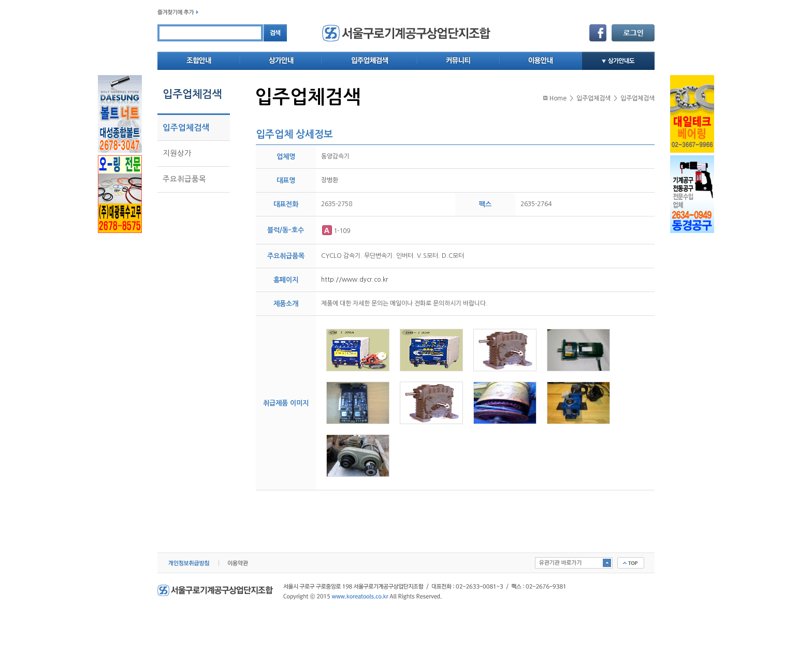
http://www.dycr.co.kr (354, 280)
